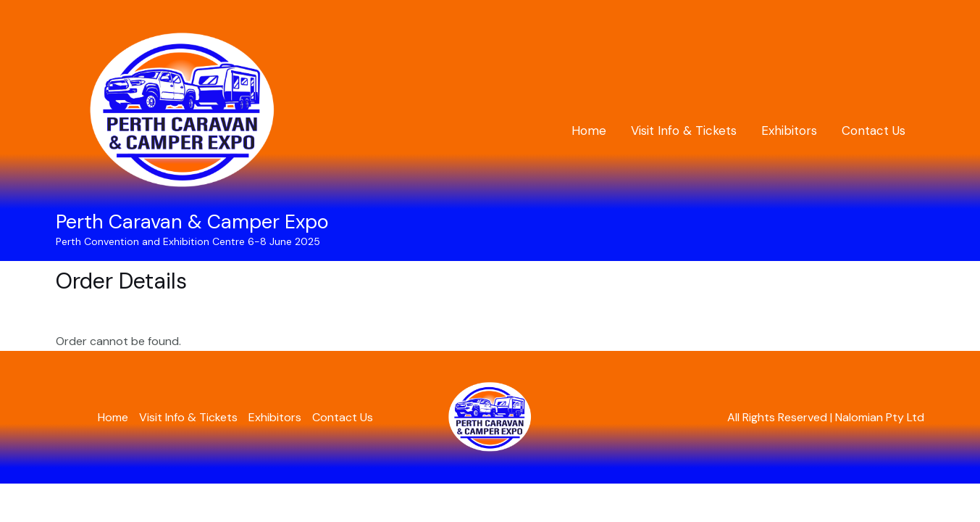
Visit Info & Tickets (684, 130)
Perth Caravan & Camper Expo (192, 221)
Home (589, 130)
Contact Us (874, 130)
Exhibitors (789, 130)
